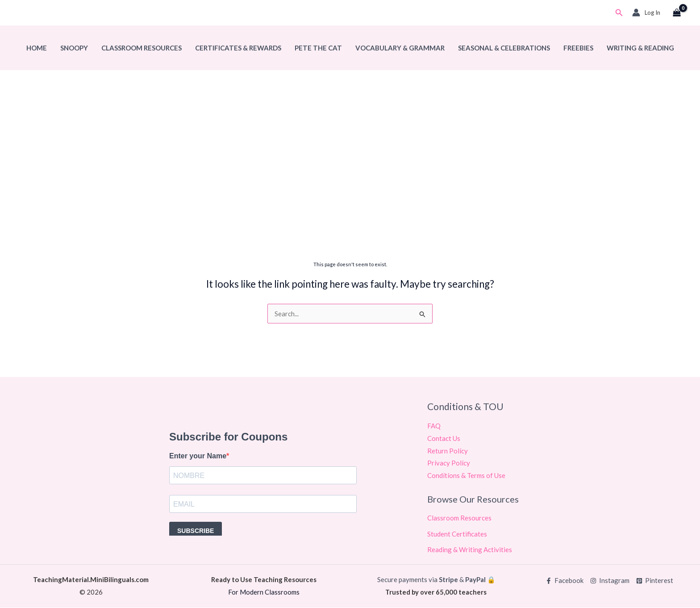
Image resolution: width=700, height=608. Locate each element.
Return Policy (448, 451)
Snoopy (74, 48)
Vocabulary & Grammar (400, 48)
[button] (619, 13)
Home (37, 48)
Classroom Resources (142, 48)
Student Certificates (457, 534)
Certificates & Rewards (238, 48)
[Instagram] (610, 581)
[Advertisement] (350, 186)
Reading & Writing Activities (470, 550)
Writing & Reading (640, 48)
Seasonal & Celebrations (504, 48)
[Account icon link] (646, 13)
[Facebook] (565, 581)
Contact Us (444, 438)
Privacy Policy (449, 463)
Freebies (578, 48)
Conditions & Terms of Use (466, 476)
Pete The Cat (318, 48)
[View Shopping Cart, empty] (677, 13)
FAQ (434, 426)
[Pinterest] (655, 581)
